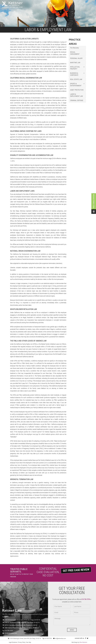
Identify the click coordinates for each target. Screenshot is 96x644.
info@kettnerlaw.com (10, 633)
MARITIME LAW (75, 63)
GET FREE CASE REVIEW (76, 570)
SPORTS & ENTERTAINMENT (76, 85)
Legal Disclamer (13, 642)
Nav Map (29, 642)
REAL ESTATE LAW (76, 79)
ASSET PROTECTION (77, 90)
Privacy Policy (22, 642)
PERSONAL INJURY (76, 58)
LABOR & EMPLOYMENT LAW (76, 95)
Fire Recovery (74, 48)
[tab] (77, 48)
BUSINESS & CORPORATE (74, 74)
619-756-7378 (8, 631)
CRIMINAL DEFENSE (77, 100)
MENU (48, 3)
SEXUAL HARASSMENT (75, 53)
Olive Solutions (83, 642)
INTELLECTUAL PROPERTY (75, 68)
